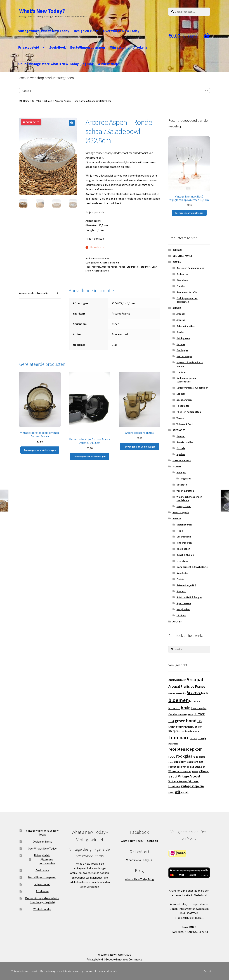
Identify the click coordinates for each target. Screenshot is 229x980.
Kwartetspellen (185, 442)
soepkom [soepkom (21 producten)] (180, 762)
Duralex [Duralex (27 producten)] (199, 714)
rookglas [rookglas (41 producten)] (184, 756)
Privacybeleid (29, 47)
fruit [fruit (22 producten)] (171, 721)
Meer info (112, 971)
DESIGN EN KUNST (182, 256)
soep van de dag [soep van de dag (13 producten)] (185, 767)
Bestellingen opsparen (88, 47)
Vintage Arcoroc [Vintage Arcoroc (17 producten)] (178, 781)
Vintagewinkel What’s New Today (44, 31)
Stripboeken (183, 609)
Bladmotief (133, 267)
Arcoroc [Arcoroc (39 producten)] (194, 693)
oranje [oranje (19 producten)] (202, 738)
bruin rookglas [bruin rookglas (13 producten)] (199, 708)
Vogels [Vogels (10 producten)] (171, 792)
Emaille (181, 286)
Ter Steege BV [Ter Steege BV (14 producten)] (184, 771)
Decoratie (182, 485)
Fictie (180, 531)
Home (26, 101)
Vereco (180, 418)
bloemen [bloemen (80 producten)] (179, 700)
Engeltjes (186, 479)
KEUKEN (177, 262)
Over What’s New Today (121, 31)
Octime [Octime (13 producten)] (193, 738)
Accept (208, 971)
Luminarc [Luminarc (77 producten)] (179, 738)
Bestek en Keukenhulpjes (190, 268)
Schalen (48, 101)
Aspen (122, 267)
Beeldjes (181, 472)
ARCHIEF (177, 622)
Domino (181, 436)
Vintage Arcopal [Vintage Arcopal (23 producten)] (189, 776)
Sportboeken (184, 603)
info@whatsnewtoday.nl (194, 909)
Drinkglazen (183, 338)
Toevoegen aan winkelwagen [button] (40, 450)
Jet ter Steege (184, 356)
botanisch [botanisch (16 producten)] (174, 708)
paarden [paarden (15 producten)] (173, 744)
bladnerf (146, 267)
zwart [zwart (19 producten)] (185, 792)
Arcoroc (104, 263)
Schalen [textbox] (114, 91)
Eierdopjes (182, 350)
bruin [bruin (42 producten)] (186, 708)
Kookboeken (183, 549)
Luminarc (182, 372)
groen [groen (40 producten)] (180, 721)
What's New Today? (42, 11)
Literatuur (182, 561)
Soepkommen (184, 400)
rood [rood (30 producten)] (172, 756)
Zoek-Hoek (58, 47)
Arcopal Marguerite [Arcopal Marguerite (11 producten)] (177, 693)
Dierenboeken (184, 525)
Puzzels (181, 448)
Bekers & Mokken (186, 326)
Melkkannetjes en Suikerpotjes (186, 380)
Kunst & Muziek (185, 555)
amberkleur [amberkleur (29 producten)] (177, 680)
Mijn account (119, 47)
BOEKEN (177, 518)
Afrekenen (141, 47)
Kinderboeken (184, 543)
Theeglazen (183, 406)
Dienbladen (183, 280)
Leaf (154, 267)
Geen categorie (181, 512)
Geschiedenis (184, 537)
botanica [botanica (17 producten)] (195, 701)
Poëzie (180, 579)
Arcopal (181, 314)
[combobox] (115, 91)
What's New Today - (139, 841)
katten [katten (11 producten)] (181, 731)
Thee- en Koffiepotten (189, 412)
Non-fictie (182, 573)
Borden (180, 332)
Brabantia (182, 274)
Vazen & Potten (185, 491)
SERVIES (37, 101)
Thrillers (181, 615)
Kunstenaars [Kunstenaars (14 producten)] (192, 731)
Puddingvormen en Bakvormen (187, 300)
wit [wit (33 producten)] (178, 792)
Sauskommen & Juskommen (192, 388)
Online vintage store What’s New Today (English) (56, 64)
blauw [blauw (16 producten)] (205, 693)
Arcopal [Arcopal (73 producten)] (195, 679)
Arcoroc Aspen (109, 267)
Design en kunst (86, 31)
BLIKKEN (177, 250)
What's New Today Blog (139, 879)
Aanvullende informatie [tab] (34, 293)
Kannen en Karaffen (187, 292)
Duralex (181, 344)
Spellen (181, 454)
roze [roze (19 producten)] (196, 757)
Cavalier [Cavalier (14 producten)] (173, 714)
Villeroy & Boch (185, 424)
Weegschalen (184, 506)
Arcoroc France (100, 271)
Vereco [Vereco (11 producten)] (195, 772)
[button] (72, 123)
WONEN (177, 467)
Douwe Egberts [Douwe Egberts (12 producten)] (186, 714)
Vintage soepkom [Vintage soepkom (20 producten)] (192, 786)
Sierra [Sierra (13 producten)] (202, 757)
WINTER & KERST (182, 460)
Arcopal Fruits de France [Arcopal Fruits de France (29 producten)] (187, 686)
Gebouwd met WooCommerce (124, 959)
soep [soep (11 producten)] (171, 762)
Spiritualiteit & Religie (189, 597)
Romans (181, 591)
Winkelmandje (108, 64)
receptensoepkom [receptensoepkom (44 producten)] (185, 749)
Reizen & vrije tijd (186, 585)
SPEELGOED (179, 430)
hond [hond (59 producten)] (191, 721)
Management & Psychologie (192, 567)
